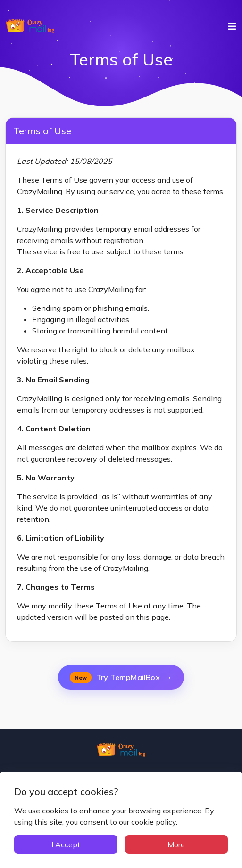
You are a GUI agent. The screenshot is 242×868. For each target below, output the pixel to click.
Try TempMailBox (121, 677)
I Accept (66, 844)
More (176, 844)
